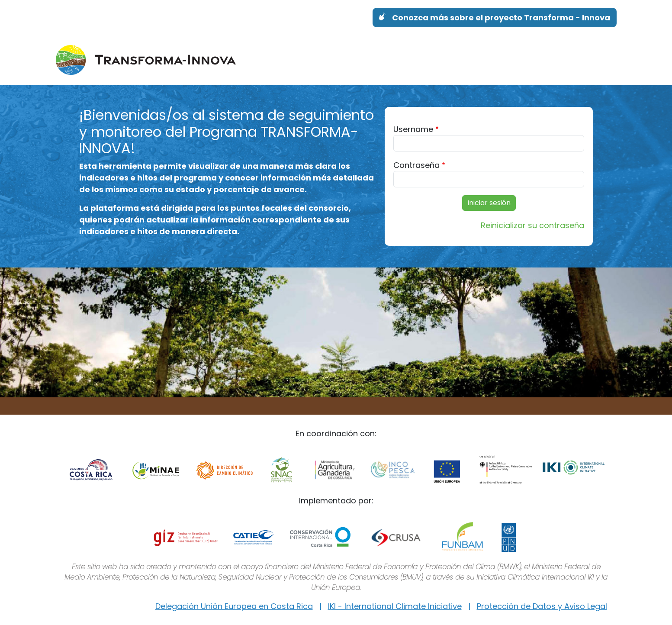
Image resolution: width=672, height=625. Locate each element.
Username (413, 129)
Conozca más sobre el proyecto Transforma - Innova (501, 18)
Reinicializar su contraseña (532, 225)
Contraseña (416, 165)
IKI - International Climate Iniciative (395, 606)
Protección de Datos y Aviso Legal (542, 606)
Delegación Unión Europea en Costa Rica (234, 606)
